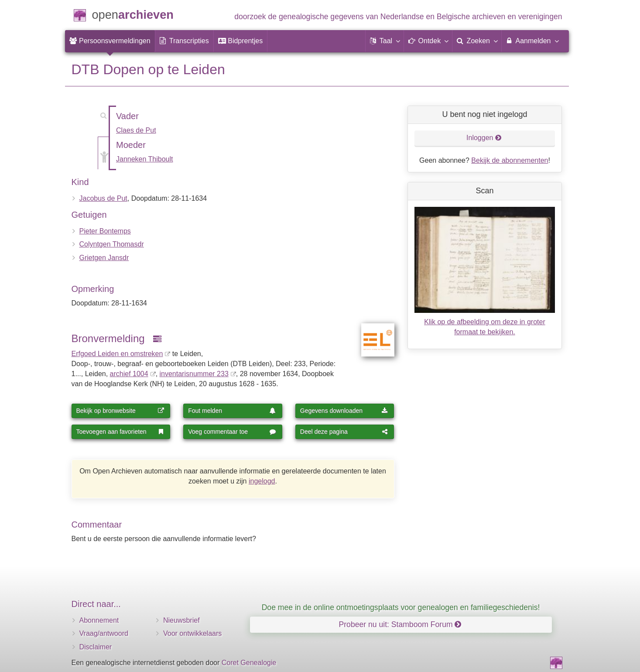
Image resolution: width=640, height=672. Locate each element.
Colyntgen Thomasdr (112, 244)
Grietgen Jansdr (104, 258)
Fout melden (232, 411)
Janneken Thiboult (144, 159)
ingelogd (262, 481)
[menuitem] (110, 41)
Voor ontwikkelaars (192, 633)
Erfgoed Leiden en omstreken (117, 354)
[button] (385, 41)
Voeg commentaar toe (232, 432)
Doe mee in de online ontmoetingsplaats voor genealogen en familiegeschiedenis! (401, 607)
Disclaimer (96, 647)
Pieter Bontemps (105, 231)
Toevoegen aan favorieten (120, 432)
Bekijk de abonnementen (510, 160)
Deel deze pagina (344, 432)
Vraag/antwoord (104, 633)
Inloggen (484, 138)
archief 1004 (129, 374)
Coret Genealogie (249, 663)
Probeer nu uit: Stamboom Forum (400, 624)
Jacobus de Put (103, 198)
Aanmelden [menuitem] (532, 41)
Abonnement (99, 620)
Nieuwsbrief (181, 620)
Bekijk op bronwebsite (120, 411)
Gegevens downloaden (344, 411)
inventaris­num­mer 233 (194, 374)
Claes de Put (136, 130)
